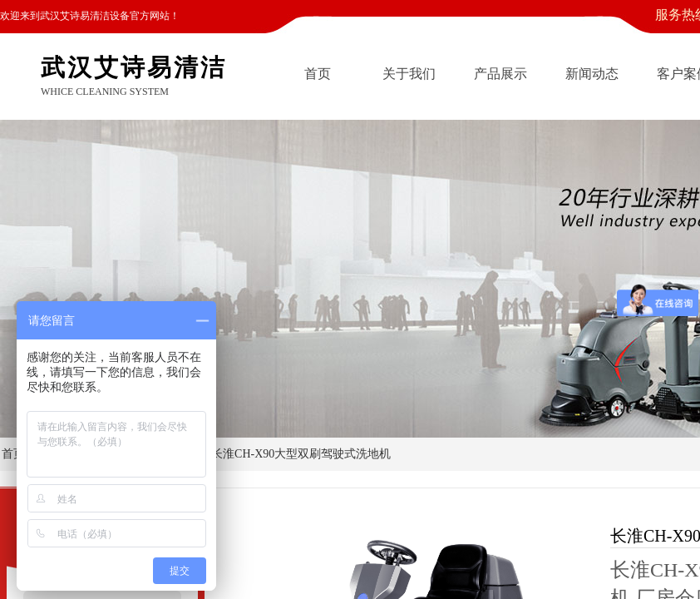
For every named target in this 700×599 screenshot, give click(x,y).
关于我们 (409, 74)
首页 (318, 74)
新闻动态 (592, 74)
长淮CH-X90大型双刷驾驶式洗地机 (301, 454)
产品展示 (500, 74)
